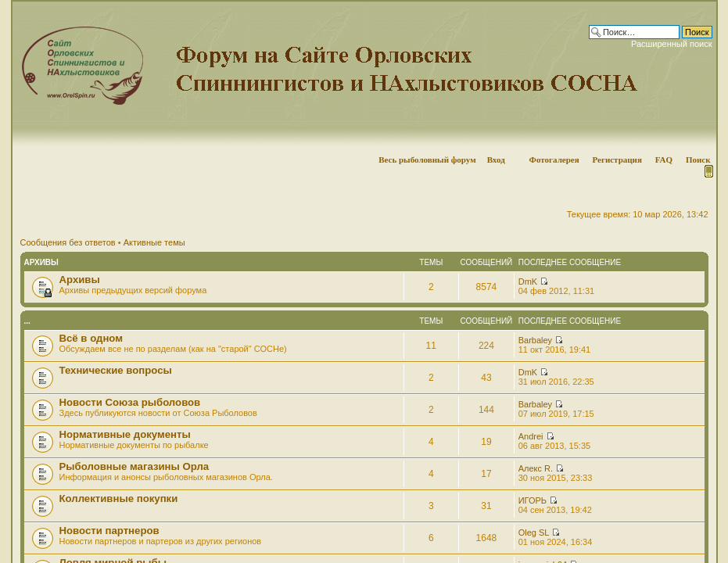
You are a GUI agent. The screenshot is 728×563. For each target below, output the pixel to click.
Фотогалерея (554, 160)
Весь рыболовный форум (427, 160)
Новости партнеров (109, 531)
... (27, 321)
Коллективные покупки (119, 498)
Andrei (531, 436)
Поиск (698, 160)
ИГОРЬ (533, 500)
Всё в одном (91, 338)
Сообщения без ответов (68, 242)
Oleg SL (534, 533)
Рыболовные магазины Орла (134, 466)
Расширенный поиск (672, 44)
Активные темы (154, 242)
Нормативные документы (125, 434)
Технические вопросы (116, 370)
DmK (528, 281)
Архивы (41, 262)
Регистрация (617, 160)
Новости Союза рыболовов (130, 402)
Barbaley (535, 340)
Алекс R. (536, 468)
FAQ (664, 160)
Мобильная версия (708, 171)
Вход (496, 160)
